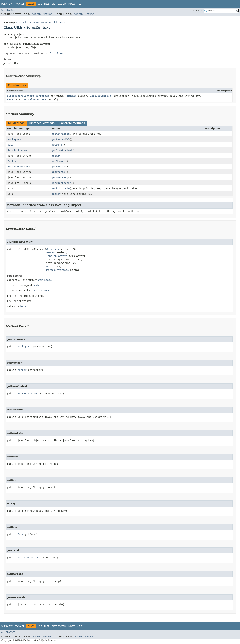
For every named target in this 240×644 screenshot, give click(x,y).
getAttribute (60, 134)
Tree (47, 4)
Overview (7, 4)
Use (40, 4)
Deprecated (59, 4)
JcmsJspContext (100, 96)
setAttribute (60, 188)
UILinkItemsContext (21, 96)
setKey (56, 194)
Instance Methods (42, 123)
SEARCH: (198, 11)
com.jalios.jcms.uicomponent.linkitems (40, 22)
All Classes (8, 10)
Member (72, 96)
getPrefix (58, 172)
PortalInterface (35, 99)
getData (57, 145)
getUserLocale (61, 183)
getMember (58, 161)
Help (80, 4)
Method (48, 14)
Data (10, 99)
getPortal (58, 167)
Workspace (42, 96)
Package (20, 4)
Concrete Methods (72, 123)
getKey (56, 156)
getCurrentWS (60, 139)
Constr (36, 14)
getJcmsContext (62, 150)
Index (71, 4)
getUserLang (60, 177)
